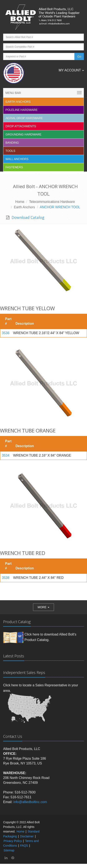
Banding (12, 143)
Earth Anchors (24, 207)
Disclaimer (27, 836)
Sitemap (9, 850)
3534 (6, 455)
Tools (10, 151)
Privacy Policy (13, 841)
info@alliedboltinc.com (30, 802)
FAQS (24, 846)
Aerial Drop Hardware (24, 118)
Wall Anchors (17, 159)
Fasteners (14, 167)
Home (20, 202)
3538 (6, 578)
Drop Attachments (21, 126)
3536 (6, 333)
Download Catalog (27, 217)
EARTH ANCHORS (18, 102)
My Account (71, 70)
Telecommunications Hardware (52, 202)
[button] (43, 607)
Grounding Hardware (23, 134)
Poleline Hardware (22, 110)
